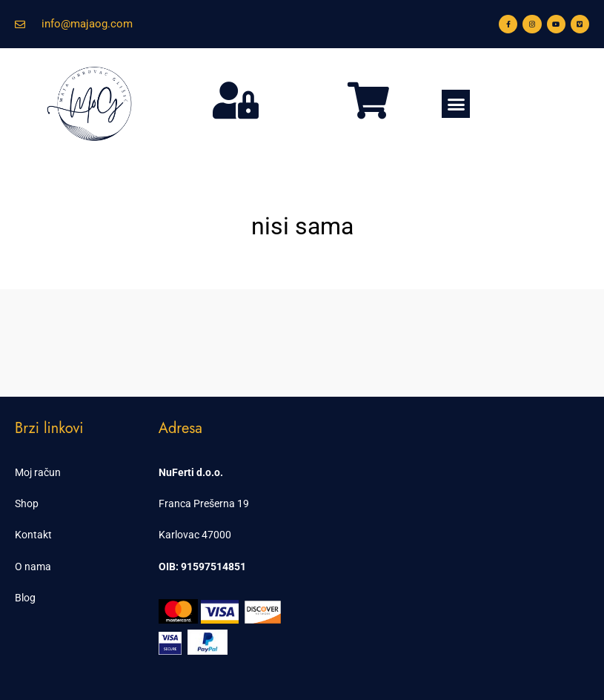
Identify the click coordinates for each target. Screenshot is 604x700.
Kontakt (33, 535)
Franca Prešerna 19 (204, 503)
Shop (27, 503)
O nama (33, 567)
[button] (456, 104)
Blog (25, 598)
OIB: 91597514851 (202, 567)
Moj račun (38, 472)
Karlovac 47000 (195, 535)
